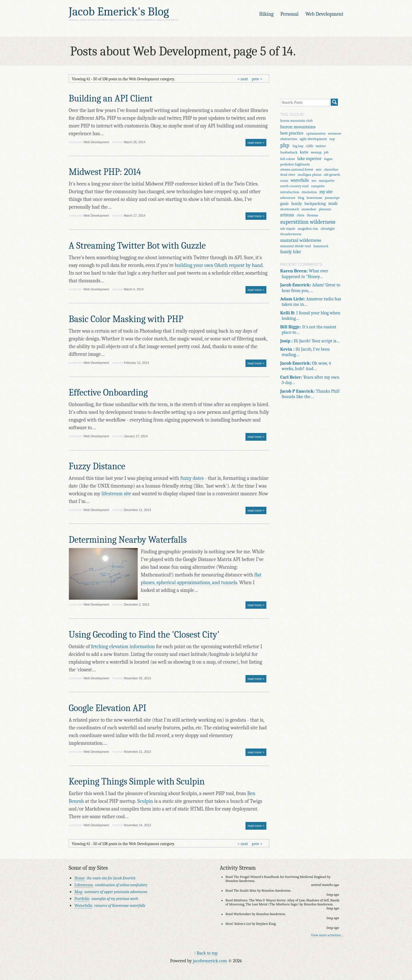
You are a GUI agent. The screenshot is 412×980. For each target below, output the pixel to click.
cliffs (310, 146)
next (244, 79)
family (297, 204)
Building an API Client (111, 98)
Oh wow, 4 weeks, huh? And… (306, 366)
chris (300, 215)
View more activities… (327, 935)
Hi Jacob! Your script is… (310, 341)
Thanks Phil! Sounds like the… (310, 394)
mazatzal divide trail (296, 246)
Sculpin (145, 801)
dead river (288, 174)
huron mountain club (296, 120)
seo (314, 180)
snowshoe (309, 209)
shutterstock (290, 209)
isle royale (288, 228)
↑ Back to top (206, 953)
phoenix (325, 209)
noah (333, 203)
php (285, 145)
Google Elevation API (107, 708)
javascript (332, 198)
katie (304, 152)
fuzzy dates (192, 478)
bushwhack (289, 152)
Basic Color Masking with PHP (126, 319)
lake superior (309, 159)
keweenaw (315, 198)
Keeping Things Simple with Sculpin (137, 782)
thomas (312, 215)
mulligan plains (310, 174)
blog (301, 198)
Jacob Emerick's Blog (119, 12)
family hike (291, 252)
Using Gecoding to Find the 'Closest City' (144, 635)
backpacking (315, 204)
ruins (284, 180)
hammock (321, 246)
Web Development (324, 14)
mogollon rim (308, 228)
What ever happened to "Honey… (304, 274)
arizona (287, 215)
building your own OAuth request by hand (219, 265)
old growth (332, 174)
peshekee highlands (295, 164)
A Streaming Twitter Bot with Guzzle (137, 246)
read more (254, 143)
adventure (288, 198)
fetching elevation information (123, 647)
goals (284, 204)
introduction (290, 192)
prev (255, 79)
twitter (321, 146)
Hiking (266, 14)
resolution (309, 192)
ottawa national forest (297, 169)
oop (332, 139)
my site (326, 192)
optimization (316, 133)
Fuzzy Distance (97, 466)
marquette (327, 180)
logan (328, 159)
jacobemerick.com (210, 961)
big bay (298, 146)
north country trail (294, 186)
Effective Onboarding (108, 393)
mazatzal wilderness (301, 240)
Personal (289, 14)
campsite (318, 186)
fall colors (287, 159)
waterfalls (300, 180)
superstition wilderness (308, 222)
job (326, 152)
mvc (319, 169)
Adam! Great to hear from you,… (310, 288)
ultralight (328, 228)
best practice (292, 133)
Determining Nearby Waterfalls (128, 540)
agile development (313, 139)
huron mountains (298, 127)
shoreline (331, 169)
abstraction (289, 139)
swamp (316, 152)
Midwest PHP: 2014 (105, 172)
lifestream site (116, 494)
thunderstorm (291, 234)
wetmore (334, 133)
